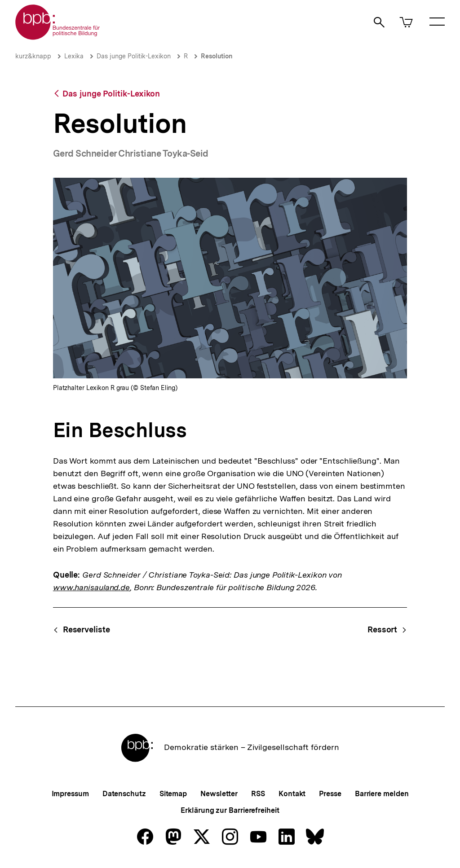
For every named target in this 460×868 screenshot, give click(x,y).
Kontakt (292, 794)
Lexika (74, 56)
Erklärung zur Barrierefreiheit (230, 810)
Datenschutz (124, 794)
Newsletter (219, 794)
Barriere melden (382, 794)
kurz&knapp (33, 56)
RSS (258, 794)
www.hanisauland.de (91, 587)
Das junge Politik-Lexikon (134, 56)
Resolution (217, 56)
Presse (330, 794)
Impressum (70, 794)
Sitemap (173, 794)
